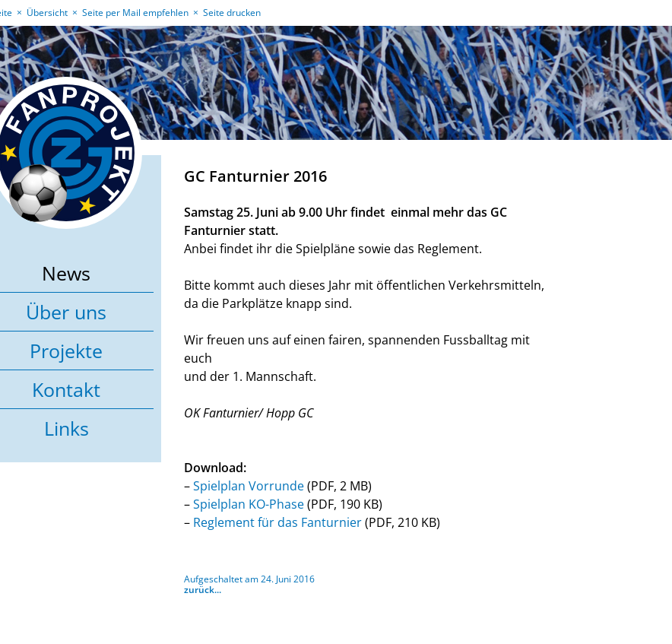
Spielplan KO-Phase (249, 504)
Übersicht (47, 13)
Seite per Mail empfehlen (135, 13)
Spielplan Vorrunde (249, 486)
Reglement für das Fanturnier (277, 522)
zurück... (203, 590)
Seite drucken (232, 13)
